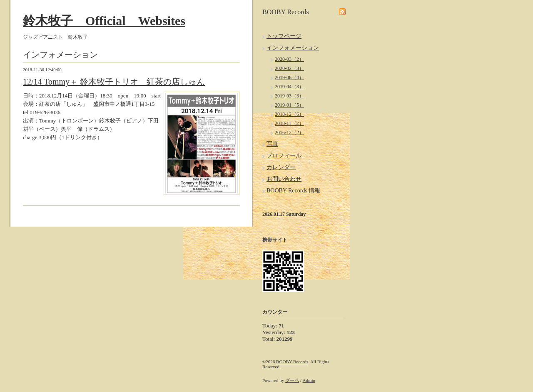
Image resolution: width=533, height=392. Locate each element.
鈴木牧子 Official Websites (104, 21)
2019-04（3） (289, 87)
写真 (272, 144)
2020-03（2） (289, 59)
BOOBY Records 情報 (293, 191)
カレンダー (281, 167)
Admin (309, 380)
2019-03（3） (289, 96)
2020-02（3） (289, 68)
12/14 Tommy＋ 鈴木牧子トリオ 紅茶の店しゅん (114, 82)
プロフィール (284, 156)
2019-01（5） (289, 105)
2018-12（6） (289, 114)
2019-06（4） (289, 77)
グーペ (292, 380)
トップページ (284, 36)
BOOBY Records (292, 362)
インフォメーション (293, 48)
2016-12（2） (289, 132)
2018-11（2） (289, 123)
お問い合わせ (284, 179)
